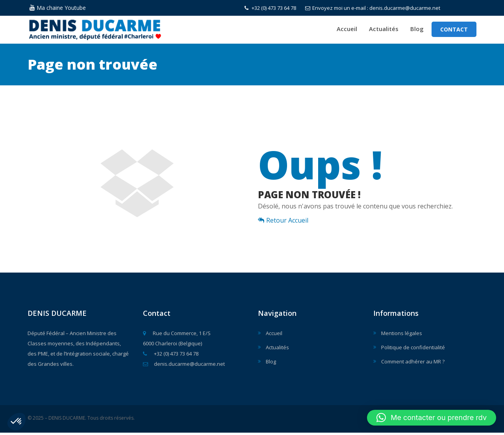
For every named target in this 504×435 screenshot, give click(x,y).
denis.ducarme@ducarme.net (184, 366)
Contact (454, 30)
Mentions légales (402, 335)
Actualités (384, 30)
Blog (417, 30)
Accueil (347, 30)
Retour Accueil (283, 223)
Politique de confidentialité (413, 350)
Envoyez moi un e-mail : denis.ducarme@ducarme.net (373, 8)
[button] (17, 422)
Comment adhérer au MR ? (413, 364)
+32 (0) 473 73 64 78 (270, 8)
